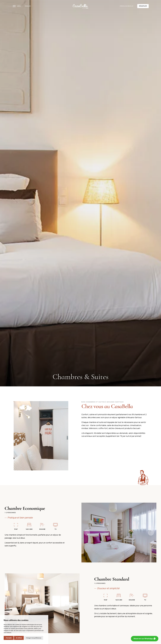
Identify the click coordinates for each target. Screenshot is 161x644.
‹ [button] (87, 533)
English (28, 6)
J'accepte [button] (9, 638)
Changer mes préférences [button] (34, 638)
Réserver (143, 6)
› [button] (151, 533)
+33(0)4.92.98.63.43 (126, 6)
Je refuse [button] (19, 638)
